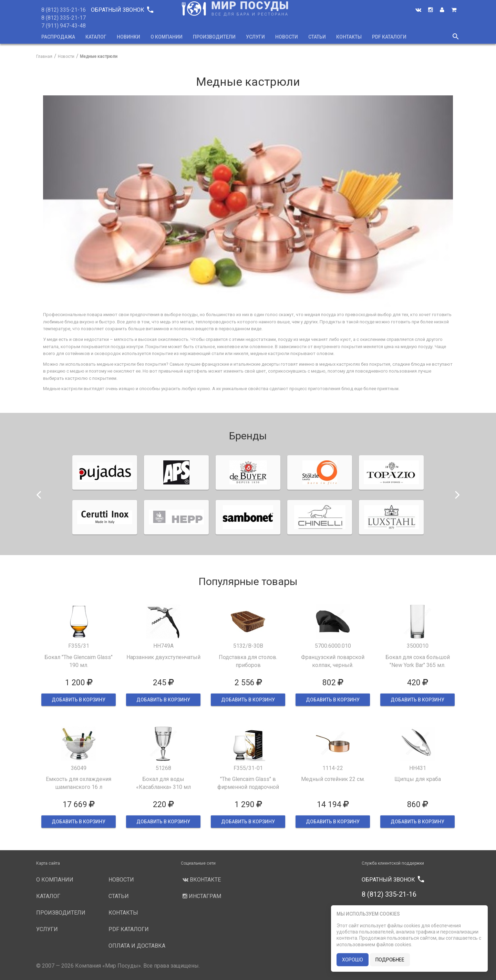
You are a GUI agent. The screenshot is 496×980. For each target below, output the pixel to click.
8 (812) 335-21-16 (64, 10)
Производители (214, 37)
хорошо (353, 960)
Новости (287, 37)
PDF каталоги (389, 37)
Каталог (96, 37)
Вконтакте (201, 880)
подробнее (390, 960)
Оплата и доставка (137, 946)
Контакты (349, 37)
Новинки (128, 37)
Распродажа (58, 37)
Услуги (255, 37)
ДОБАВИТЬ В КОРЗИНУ (79, 700)
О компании (167, 37)
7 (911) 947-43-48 (64, 26)
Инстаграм (201, 896)
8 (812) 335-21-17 (64, 18)
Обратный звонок (122, 10)
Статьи (317, 37)
